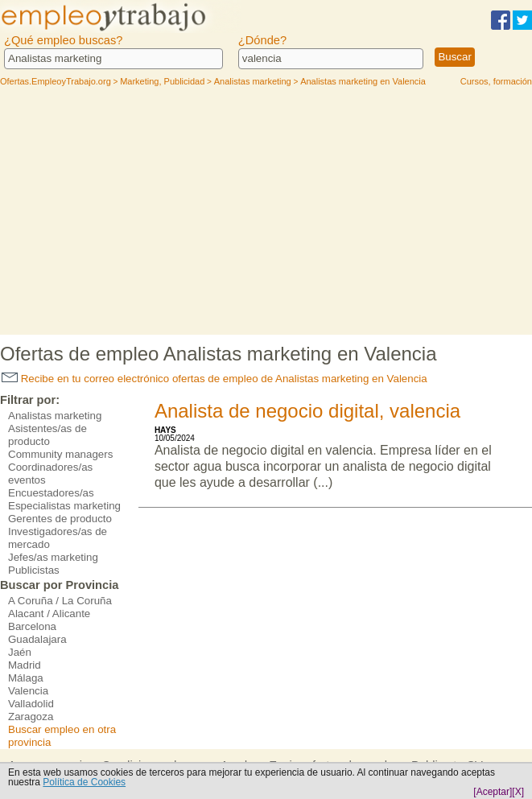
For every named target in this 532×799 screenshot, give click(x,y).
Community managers (60, 454)
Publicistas (34, 570)
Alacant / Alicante (49, 614)
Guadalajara (37, 639)
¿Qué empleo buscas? (63, 40)
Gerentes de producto (60, 519)
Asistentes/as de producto (47, 435)
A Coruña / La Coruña (60, 601)
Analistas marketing (55, 416)
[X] (518, 792)
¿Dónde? (262, 40)
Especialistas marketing (64, 506)
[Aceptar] (493, 792)
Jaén (20, 652)
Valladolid (31, 704)
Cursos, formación (496, 81)
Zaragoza (31, 717)
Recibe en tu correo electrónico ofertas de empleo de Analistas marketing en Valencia (214, 379)
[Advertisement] (266, 214)
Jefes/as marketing (53, 557)
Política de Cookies (84, 782)
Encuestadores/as (51, 493)
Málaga (26, 678)
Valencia (28, 691)
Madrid (25, 665)
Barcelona (32, 626)
